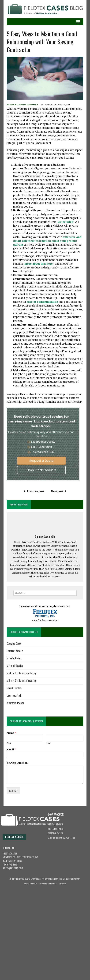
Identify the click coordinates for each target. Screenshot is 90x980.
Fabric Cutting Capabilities (61, 838)
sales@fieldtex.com (13, 868)
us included (66, 222)
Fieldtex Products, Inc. (27, 857)
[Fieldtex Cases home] (33, 832)
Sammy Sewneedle (28, 104)
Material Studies (15, 666)
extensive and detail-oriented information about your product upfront (47, 241)
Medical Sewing (55, 824)
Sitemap (63, 884)
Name (11, 733)
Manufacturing (14, 658)
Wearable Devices (15, 703)
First (9, 743)
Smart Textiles (14, 688)
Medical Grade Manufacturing (21, 673)
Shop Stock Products (34, 470)
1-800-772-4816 (10, 864)
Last (49, 743)
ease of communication (42, 302)
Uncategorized (14, 696)
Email (11, 750)
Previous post (34, 491)
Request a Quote (34, 461)
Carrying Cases (14, 643)
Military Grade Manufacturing (21, 681)
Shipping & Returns (48, 884)
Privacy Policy (30, 884)
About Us (52, 820)
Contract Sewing (15, 651)
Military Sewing (55, 829)
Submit (13, 791)
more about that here (39, 264)
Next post (59, 491)
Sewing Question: (18, 763)
